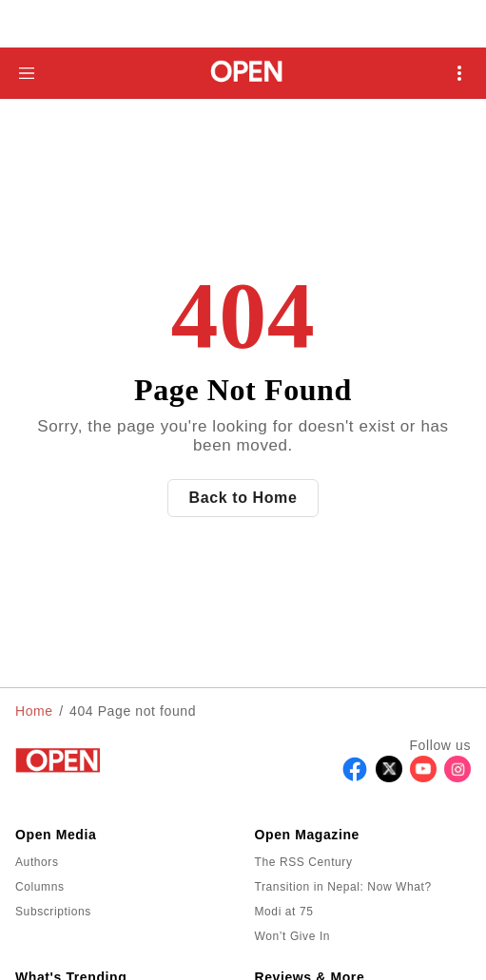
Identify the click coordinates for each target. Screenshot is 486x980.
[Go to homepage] (243, 73)
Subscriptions (53, 912)
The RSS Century (304, 862)
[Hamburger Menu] (27, 73)
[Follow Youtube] (423, 777)
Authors (37, 862)
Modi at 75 (284, 912)
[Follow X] (389, 777)
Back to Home (243, 498)
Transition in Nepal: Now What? (343, 887)
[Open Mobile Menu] (459, 73)
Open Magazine (307, 835)
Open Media (56, 835)
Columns (40, 887)
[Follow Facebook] (355, 777)
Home (34, 711)
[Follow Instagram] (457, 777)
